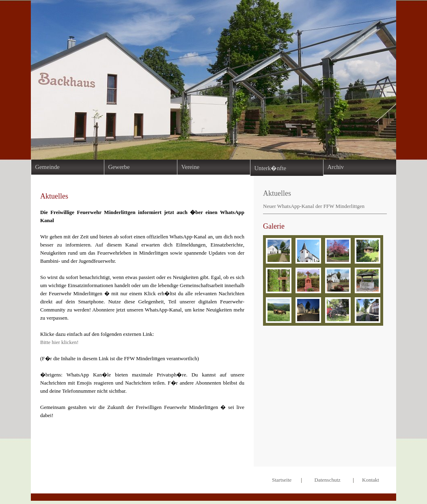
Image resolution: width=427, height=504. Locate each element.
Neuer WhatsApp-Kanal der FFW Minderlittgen (314, 206)
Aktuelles (277, 193)
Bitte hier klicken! (59, 342)
